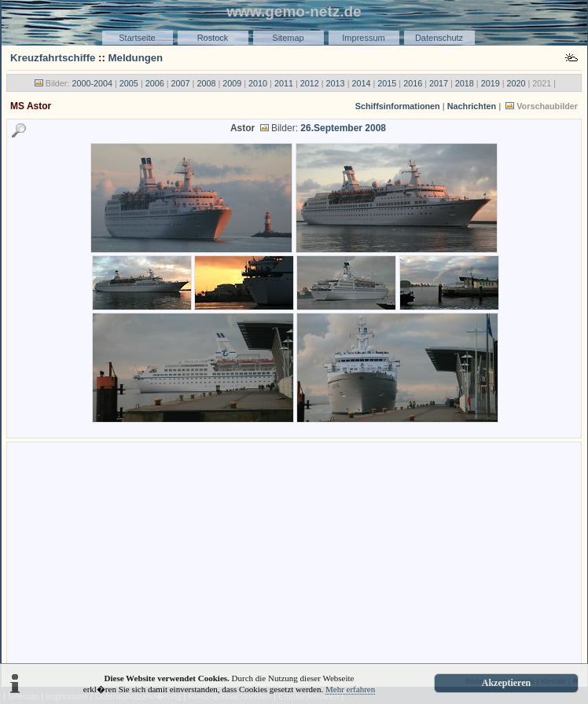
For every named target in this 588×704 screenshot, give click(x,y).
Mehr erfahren (350, 689)
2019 (491, 83)
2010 (258, 83)
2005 (129, 83)
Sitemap (288, 38)
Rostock (213, 38)
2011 (284, 83)
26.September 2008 (343, 128)
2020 (516, 83)
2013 (336, 83)
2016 (413, 83)
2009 (232, 83)
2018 (465, 83)
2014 (361, 83)
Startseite (137, 38)
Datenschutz (439, 38)
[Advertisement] (294, 555)
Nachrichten (472, 106)
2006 (155, 83)
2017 (439, 83)
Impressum (363, 38)
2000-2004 (92, 83)
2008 (206, 83)
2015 (387, 83)
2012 (310, 83)
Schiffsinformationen (398, 106)
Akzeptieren (506, 683)
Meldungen (136, 58)
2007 (181, 83)
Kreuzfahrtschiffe (53, 58)
